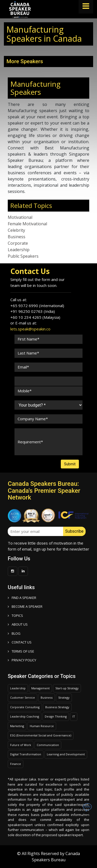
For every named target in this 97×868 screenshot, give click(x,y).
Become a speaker (25, 606)
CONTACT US (20, 642)
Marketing (17, 726)
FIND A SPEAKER (22, 598)
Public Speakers (23, 256)
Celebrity (16, 230)
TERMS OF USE (21, 651)
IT (74, 716)
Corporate (18, 243)
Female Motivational (27, 224)
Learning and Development (66, 754)
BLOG (14, 633)
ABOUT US (18, 624)
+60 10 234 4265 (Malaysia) (35, 317)
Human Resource (42, 726)
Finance (16, 764)
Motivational (20, 217)
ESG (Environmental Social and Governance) (41, 735)
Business (17, 237)
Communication (48, 745)
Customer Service (23, 697)
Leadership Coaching (25, 716)
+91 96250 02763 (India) (33, 311)
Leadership (19, 250)
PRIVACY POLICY (22, 660)
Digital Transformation (26, 754)
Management (40, 688)
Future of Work (21, 745)
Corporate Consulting (25, 707)
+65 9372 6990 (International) (37, 306)
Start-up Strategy (67, 688)
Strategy (64, 697)
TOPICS (15, 616)
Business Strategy (57, 707)
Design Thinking (56, 716)
